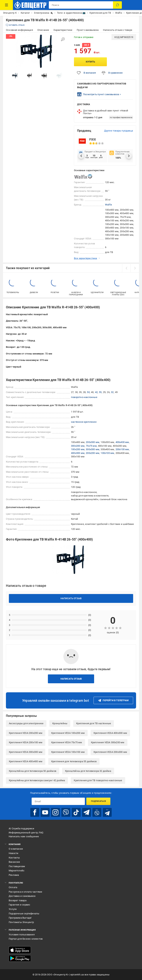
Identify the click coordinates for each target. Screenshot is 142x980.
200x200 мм (93, 453)
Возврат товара (18, 900)
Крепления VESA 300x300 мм (26, 752)
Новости (13, 853)
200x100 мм (122, 449)
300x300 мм (93, 449)
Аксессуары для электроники (26, 723)
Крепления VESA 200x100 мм (26, 742)
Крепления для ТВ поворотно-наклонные (98, 780)
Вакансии (14, 862)
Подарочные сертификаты (24, 914)
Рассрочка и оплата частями (25, 892)
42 (96, 392)
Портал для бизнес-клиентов (26, 939)
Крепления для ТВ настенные (94, 723)
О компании (16, 849)
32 (112, 392)
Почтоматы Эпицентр (21, 922)
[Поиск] (117, 5)
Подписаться (98, 801)
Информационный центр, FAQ (26, 833)
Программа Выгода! (20, 918)
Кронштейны (60, 723)
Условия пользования (22, 935)
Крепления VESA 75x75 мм (67, 742)
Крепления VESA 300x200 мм (108, 742)
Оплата (13, 887)
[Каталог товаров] (6, 5)
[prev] (126, 268)
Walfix (108, 205)
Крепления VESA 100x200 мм (68, 733)
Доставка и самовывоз (22, 896)
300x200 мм (78, 446)
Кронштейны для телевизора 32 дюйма (88, 771)
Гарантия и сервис (19, 905)
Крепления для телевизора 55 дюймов (74, 761)
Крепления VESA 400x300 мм (110, 733)
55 (100, 392)
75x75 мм (91, 446)
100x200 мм (78, 449)
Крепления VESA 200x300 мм (110, 752)
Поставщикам (17, 866)
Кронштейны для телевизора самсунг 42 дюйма (37, 780)
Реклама (14, 875)
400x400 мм (122, 442)
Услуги (13, 909)
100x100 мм (107, 453)
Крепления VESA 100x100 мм (68, 752)
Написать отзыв (71, 598)
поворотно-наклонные (84, 397)
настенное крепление (84, 422)
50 (88, 392)
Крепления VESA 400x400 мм (26, 761)
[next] (135, 268)
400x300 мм (78, 453)
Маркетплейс (17, 871)
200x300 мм (93, 442)
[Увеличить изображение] (63, 39)
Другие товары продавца (119, 131)
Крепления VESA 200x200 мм (26, 733)
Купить (90, 62)
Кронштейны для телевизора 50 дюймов (33, 771)
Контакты (14, 858)
